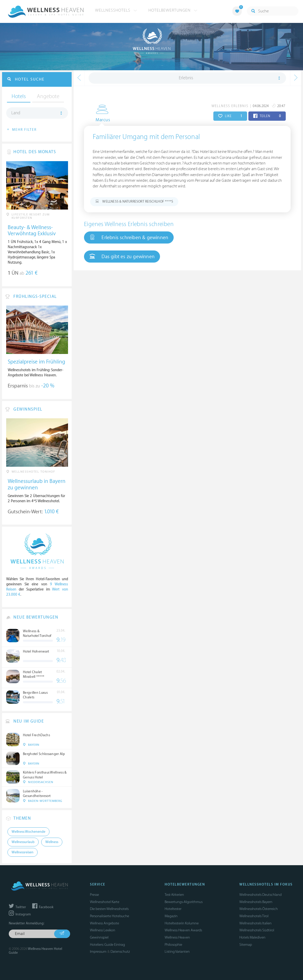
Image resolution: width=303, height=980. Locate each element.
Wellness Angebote (104, 923)
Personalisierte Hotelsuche (110, 916)
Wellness (52, 842)
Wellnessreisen (23, 852)
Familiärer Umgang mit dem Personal (146, 137)
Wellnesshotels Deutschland (260, 895)
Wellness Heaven (177, 937)
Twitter (17, 907)
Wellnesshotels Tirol (254, 916)
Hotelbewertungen (173, 10)
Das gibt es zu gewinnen (122, 256)
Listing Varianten (177, 952)
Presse (94, 895)
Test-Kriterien (174, 895)
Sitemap (246, 945)
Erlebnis (186, 78)
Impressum (98, 952)
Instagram (20, 914)
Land (16, 113)
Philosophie (173, 945)
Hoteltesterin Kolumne (182, 923)
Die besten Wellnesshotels (109, 909)
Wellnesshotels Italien (255, 923)
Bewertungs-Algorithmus (184, 902)
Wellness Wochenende (28, 832)
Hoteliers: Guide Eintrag (107, 945)
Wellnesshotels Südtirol (257, 930)
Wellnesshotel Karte (105, 902)
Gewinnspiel (99, 937)
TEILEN (267, 116)
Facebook (43, 907)
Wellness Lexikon (103, 930)
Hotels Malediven (252, 937)
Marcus (99, 120)
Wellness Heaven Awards (183, 930)
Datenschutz (120, 952)
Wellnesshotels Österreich (259, 909)
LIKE (230, 116)
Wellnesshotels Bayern (256, 902)
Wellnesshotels (116, 10)
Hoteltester (173, 909)
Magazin (171, 916)
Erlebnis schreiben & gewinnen (129, 237)
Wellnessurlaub (23, 842)
